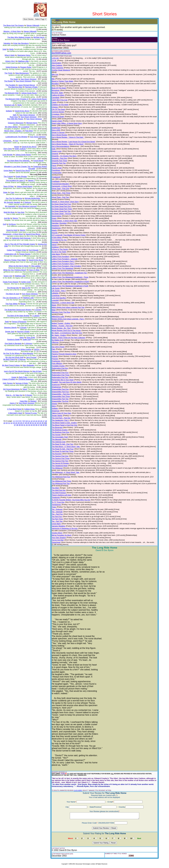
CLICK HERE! (78, 790)
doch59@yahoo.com (61, 53)
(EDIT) (58, 20)
